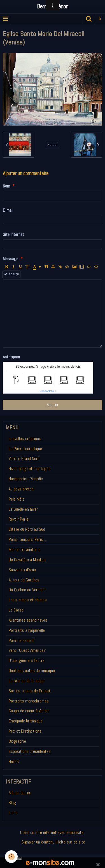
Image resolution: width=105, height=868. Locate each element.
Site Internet (13, 234)
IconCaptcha (47, 391)
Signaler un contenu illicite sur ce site (53, 842)
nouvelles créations (25, 439)
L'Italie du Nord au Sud (27, 529)
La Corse (16, 610)
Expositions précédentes (30, 751)
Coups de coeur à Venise (29, 711)
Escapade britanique (26, 721)
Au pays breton (21, 489)
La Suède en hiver (23, 509)
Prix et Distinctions (25, 731)
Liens (13, 813)
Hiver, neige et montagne (30, 469)
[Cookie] (11, 857)
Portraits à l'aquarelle (27, 630)
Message (11, 259)
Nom (6, 186)
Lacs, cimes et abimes (28, 600)
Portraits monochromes (29, 701)
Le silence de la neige (27, 681)
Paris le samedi (22, 640)
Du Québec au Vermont (27, 590)
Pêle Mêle (17, 499)
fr (100, 18)
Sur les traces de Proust (30, 691)
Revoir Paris (19, 519)
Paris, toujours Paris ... (28, 539)
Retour (53, 145)
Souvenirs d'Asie (22, 570)
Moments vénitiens (25, 549)
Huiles (14, 761)
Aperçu (11, 274)
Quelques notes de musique (32, 670)
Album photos (20, 793)
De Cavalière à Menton (27, 560)
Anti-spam (11, 357)
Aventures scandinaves (28, 620)
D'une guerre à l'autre (27, 660)
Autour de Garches (24, 580)
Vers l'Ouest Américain (27, 650)
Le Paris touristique (25, 449)
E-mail (8, 210)
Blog (12, 803)
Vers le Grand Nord (24, 458)
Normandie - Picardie (26, 479)
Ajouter (53, 405)
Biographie (17, 741)
